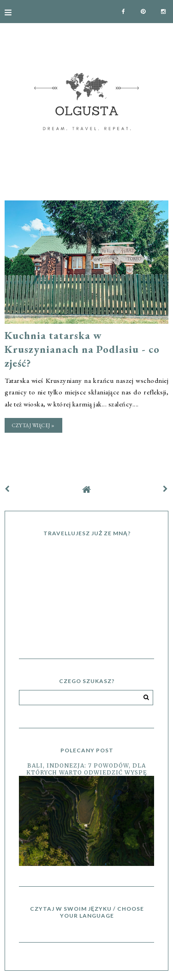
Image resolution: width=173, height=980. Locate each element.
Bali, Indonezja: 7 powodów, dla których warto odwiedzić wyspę (87, 769)
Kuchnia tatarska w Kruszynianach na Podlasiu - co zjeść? (82, 349)
